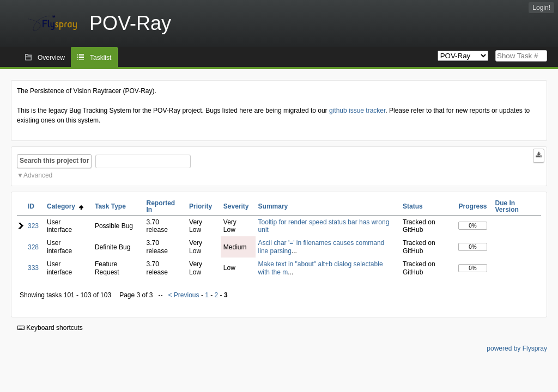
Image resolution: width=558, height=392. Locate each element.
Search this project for (54, 161)
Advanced (38, 175)
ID (31, 206)
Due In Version (507, 206)
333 (33, 268)
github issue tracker (357, 111)
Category (65, 206)
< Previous (184, 295)
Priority (201, 206)
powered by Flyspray (517, 348)
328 (33, 247)
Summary (273, 206)
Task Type (110, 206)
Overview (51, 58)
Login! (541, 8)
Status (413, 206)
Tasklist (101, 58)
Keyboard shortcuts (50, 328)
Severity (236, 206)
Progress (472, 206)
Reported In (161, 206)
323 (33, 226)
